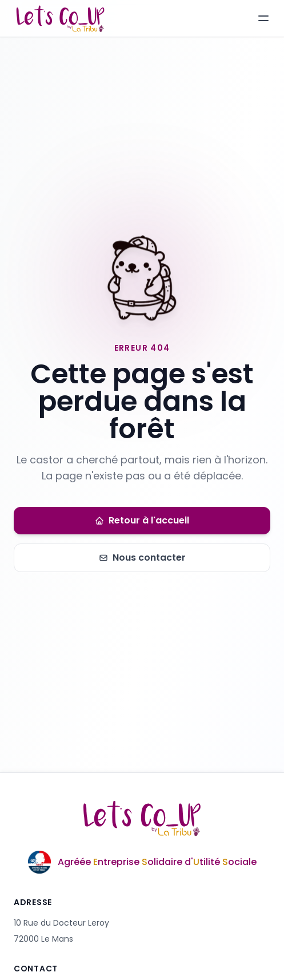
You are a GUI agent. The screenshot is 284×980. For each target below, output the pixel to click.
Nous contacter (142, 558)
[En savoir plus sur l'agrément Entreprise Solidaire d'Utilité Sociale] (142, 862)
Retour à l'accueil (142, 520)
